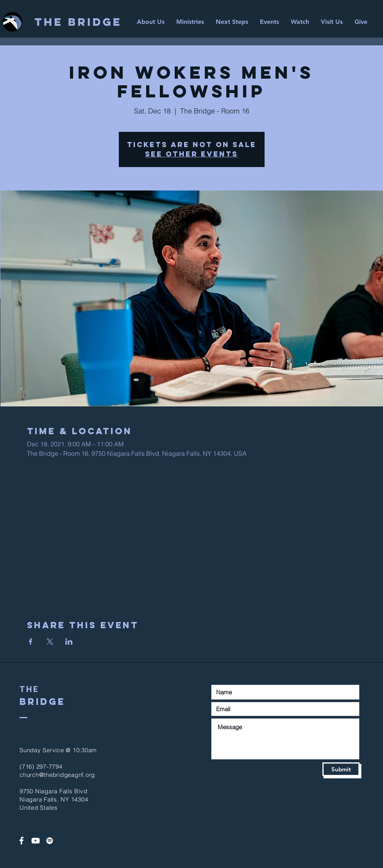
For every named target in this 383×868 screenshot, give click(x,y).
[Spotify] (50, 841)
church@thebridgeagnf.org (57, 775)
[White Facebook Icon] (21, 841)
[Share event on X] (50, 642)
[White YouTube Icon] (36, 841)
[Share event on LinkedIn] (69, 642)
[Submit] (341, 769)
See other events (191, 154)
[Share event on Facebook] (31, 642)
